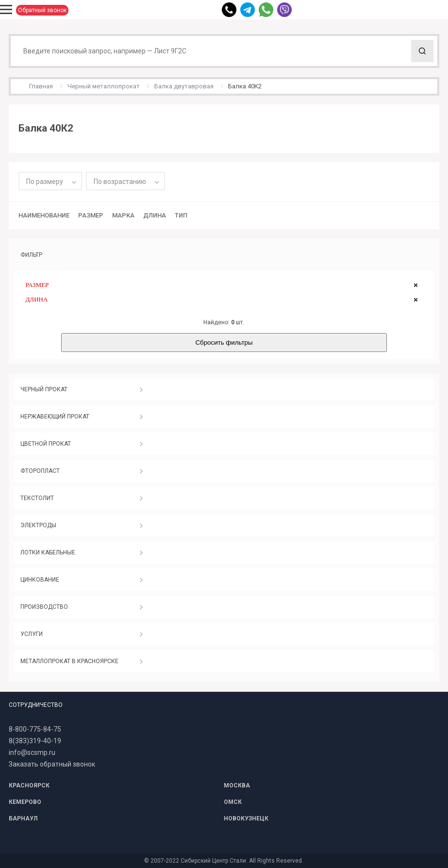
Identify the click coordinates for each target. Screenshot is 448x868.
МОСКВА (237, 785)
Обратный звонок (42, 10)
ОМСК (233, 802)
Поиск (422, 51)
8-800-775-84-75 (35, 729)
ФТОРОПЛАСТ (40, 471)
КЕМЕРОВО (25, 802)
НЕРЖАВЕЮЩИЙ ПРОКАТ (55, 417)
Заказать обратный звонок (52, 764)
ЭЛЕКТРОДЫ (38, 525)
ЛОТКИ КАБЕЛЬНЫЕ (48, 552)
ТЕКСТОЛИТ (37, 498)
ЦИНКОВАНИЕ (40, 580)
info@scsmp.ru (32, 752)
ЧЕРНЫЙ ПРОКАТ (44, 389)
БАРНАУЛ (23, 818)
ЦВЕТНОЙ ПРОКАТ (46, 444)
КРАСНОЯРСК (29, 785)
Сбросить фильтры (224, 342)
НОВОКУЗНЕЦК (246, 818)
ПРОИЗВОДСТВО (44, 607)
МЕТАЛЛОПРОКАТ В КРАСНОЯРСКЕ (69, 661)
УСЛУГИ (32, 634)
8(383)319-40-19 (35, 741)
